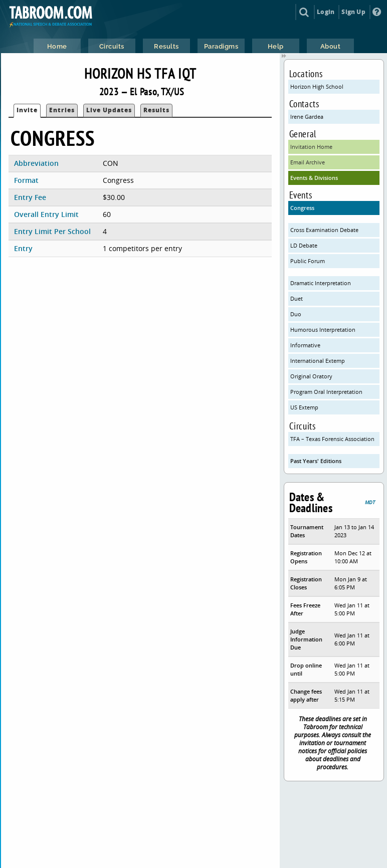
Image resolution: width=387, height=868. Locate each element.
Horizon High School (317, 86)
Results (156, 110)
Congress (302, 208)
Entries (62, 110)
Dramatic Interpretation (321, 283)
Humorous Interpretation (323, 330)
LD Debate (304, 245)
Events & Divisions (314, 178)
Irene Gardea (307, 117)
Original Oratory (311, 376)
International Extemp (318, 361)
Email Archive (308, 162)
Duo (296, 314)
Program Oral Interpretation (326, 392)
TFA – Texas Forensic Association (332, 439)
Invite (27, 110)
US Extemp (304, 407)
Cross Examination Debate (324, 230)
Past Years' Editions (316, 461)
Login (326, 12)
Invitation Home (311, 147)
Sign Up (353, 12)
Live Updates (109, 110)
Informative (305, 345)
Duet (297, 298)
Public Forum (308, 261)
